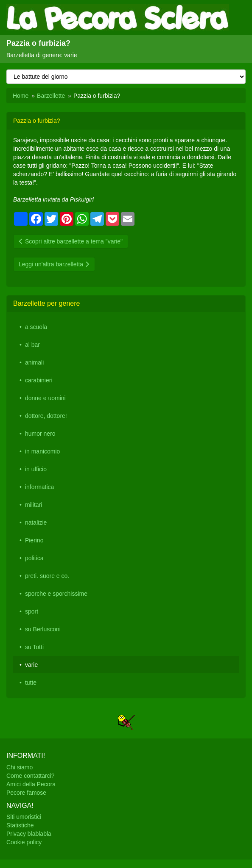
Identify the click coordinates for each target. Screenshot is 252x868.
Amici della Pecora (31, 784)
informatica (39, 487)
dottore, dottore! (46, 416)
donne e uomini (45, 398)
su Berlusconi (43, 629)
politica (34, 558)
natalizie (36, 522)
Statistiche (20, 825)
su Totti (34, 647)
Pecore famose (26, 793)
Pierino (34, 540)
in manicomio (42, 451)
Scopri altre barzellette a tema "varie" (71, 241)
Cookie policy (24, 842)
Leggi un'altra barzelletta (54, 264)
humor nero (40, 434)
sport (32, 611)
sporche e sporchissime (56, 594)
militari (34, 505)
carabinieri (39, 380)
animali (34, 362)
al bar (32, 345)
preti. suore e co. (47, 576)
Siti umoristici (24, 817)
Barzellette (51, 96)
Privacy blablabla (29, 834)
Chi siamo (20, 767)
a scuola (36, 327)
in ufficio (36, 469)
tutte (31, 683)
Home (21, 96)
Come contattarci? (31, 776)
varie (31, 665)
